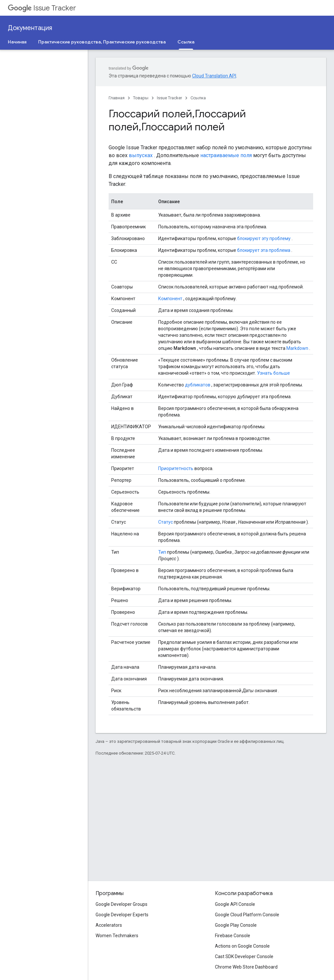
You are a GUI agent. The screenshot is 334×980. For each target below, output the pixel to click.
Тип (162, 552)
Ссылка (198, 98)
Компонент (170, 299)
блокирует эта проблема (264, 250)
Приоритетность (176, 468)
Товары (141, 98)
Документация (30, 28)
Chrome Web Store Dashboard (246, 967)
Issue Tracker (42, 8)
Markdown (297, 348)
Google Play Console (236, 925)
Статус (166, 522)
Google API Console (235, 904)
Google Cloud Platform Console (247, 915)
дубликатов (198, 385)
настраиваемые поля (226, 155)
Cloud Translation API (214, 76)
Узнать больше (273, 373)
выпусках (141, 155)
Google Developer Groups (121, 904)
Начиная (17, 42)
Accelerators (109, 925)
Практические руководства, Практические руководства (102, 42)
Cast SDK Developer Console (244, 956)
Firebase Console (233, 936)
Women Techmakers (117, 936)
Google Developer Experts (122, 915)
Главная (117, 98)
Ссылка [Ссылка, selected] (186, 42)
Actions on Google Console (242, 946)
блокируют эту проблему (264, 238)
